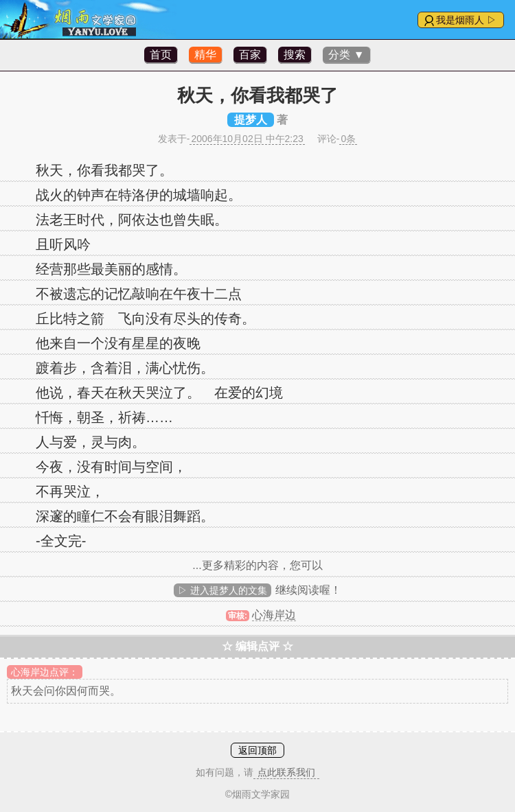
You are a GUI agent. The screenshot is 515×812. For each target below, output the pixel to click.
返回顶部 (257, 750)
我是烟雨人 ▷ (466, 20)
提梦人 (251, 120)
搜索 (295, 55)
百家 (250, 55)
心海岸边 (274, 615)
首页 (161, 55)
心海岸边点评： (45, 672)
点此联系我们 (286, 772)
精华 (205, 55)
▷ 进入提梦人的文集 (222, 590)
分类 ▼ (346, 55)
